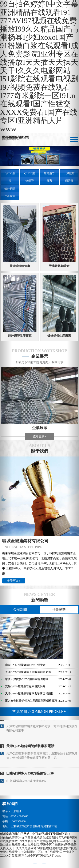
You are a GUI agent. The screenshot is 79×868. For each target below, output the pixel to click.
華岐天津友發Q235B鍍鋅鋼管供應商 (27, 679)
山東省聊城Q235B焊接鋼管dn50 (30, 776)
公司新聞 (20, 610)
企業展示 (40, 356)
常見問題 (39, 712)
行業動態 (59, 610)
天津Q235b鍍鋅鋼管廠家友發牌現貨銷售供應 (32, 693)
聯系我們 (10, 804)
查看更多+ (40, 436)
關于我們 (40, 451)
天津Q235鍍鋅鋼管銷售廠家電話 (30, 749)
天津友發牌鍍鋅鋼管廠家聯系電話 (32, 722)
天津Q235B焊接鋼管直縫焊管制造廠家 (28, 672)
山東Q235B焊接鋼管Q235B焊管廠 (25, 665)
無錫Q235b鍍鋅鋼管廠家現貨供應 (25, 686)
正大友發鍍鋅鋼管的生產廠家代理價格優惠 (31, 701)
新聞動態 (40, 600)
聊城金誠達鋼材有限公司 (25, 541)
